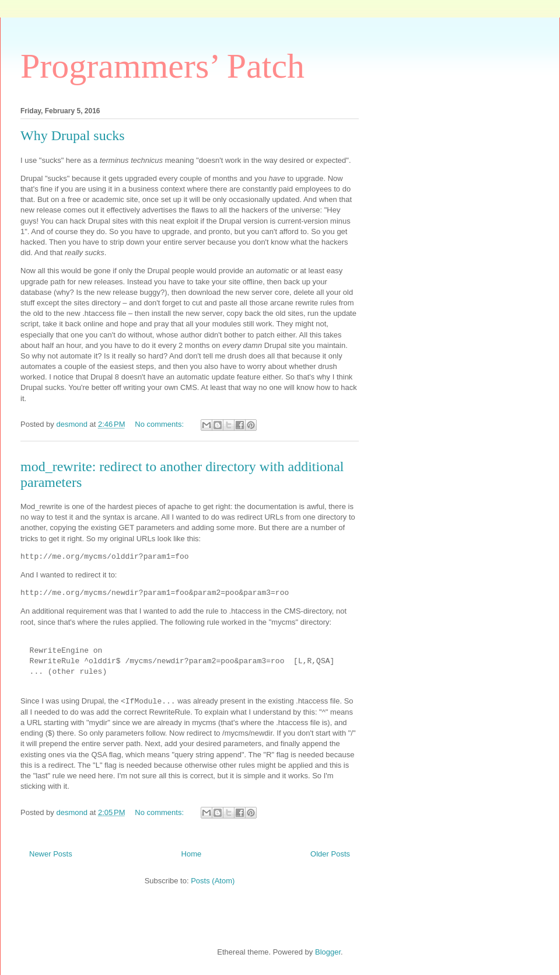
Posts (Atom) (213, 881)
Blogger (328, 952)
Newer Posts (51, 854)
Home (192, 854)
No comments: (160, 424)
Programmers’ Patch (162, 66)
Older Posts (330, 854)
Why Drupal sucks (73, 135)
